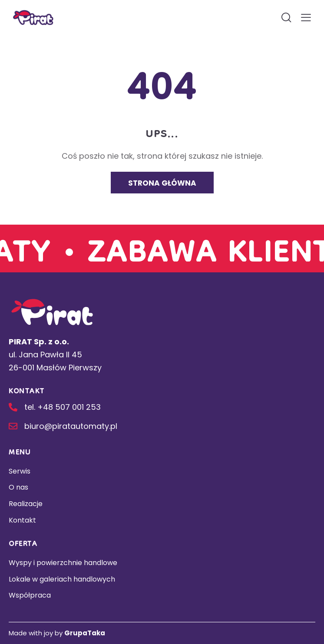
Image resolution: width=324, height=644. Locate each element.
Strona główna (162, 183)
